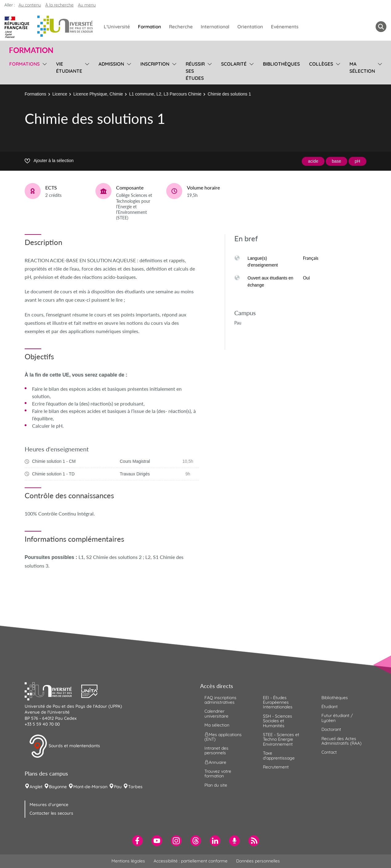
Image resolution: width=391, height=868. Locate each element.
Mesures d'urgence (49, 805)
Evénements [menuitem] (285, 27)
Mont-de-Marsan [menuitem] (90, 787)
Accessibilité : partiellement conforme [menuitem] (191, 861)
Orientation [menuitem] (250, 27)
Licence (60, 94)
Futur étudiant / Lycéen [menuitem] (337, 718)
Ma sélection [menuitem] (362, 67)
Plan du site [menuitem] (216, 785)
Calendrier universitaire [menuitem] (216, 713)
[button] (53, 691)
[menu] (44, 70)
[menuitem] (137, 841)
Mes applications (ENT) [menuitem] (223, 737)
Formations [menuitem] (24, 64)
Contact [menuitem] (329, 752)
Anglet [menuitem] (36, 787)
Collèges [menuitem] (321, 64)
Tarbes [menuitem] (135, 787)
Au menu (87, 5)
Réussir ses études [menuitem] (195, 71)
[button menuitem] (381, 27)
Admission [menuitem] (111, 64)
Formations (35, 94)
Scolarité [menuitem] (234, 64)
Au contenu (30, 5)
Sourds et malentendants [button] (64, 746)
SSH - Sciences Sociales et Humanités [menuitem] (278, 721)
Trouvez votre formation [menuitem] (218, 774)
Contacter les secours (51, 813)
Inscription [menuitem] (155, 64)
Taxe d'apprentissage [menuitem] (279, 755)
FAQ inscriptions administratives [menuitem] (220, 700)
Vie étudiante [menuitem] (69, 67)
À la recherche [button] (59, 5)
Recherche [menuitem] (181, 27)
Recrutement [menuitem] (276, 767)
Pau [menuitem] (118, 787)
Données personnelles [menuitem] (258, 861)
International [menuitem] (215, 27)
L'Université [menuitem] (117, 27)
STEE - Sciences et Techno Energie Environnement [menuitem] (281, 739)
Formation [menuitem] (149, 27)
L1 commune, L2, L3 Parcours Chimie (165, 94)
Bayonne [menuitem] (58, 787)
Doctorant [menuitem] (331, 729)
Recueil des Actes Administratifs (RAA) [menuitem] (341, 741)
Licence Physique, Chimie (98, 94)
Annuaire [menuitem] (215, 762)
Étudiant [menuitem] (330, 707)
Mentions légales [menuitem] (128, 861)
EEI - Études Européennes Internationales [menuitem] (278, 702)
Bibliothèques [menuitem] (281, 64)
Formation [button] (31, 50)
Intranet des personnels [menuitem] (216, 750)
